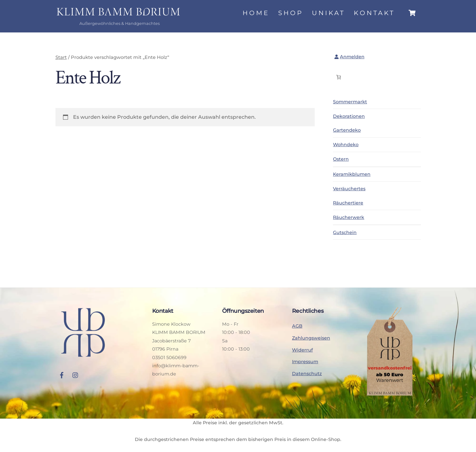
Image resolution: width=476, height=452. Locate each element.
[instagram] (76, 374)
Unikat (328, 13)
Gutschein (345, 232)
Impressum (305, 362)
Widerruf (302, 350)
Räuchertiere (348, 203)
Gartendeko (347, 130)
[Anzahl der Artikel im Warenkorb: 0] (339, 77)
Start (61, 57)
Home (256, 13)
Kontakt (374, 13)
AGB (297, 326)
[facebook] (62, 374)
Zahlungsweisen (311, 338)
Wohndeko (346, 145)
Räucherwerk (349, 217)
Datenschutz (307, 374)
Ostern (341, 159)
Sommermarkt (350, 102)
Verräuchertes (349, 189)
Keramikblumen (352, 174)
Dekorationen (349, 116)
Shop (291, 13)
